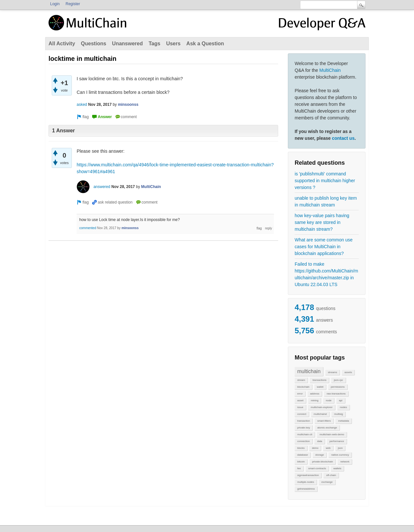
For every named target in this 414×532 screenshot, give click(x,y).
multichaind (320, 414)
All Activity (62, 44)
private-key (304, 428)
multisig (338, 414)
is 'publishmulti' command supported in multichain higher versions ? (325, 181)
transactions (319, 380)
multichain (309, 371)
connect (302, 414)
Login (55, 4)
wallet (320, 387)
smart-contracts (317, 468)
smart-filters (324, 421)
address (315, 394)
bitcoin (301, 462)
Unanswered (127, 44)
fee (299, 468)
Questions (93, 44)
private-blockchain (322, 462)
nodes (343, 407)
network (345, 462)
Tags (154, 44)
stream (301, 380)
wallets (337, 468)
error (300, 394)
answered (102, 187)
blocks (301, 448)
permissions (338, 387)
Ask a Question (205, 44)
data (320, 441)
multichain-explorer (321, 407)
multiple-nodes (306, 482)
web (328, 448)
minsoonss (128, 105)
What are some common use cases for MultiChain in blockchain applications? (324, 247)
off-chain (331, 475)
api (341, 400)
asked (82, 105)
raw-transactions (336, 394)
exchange (327, 482)
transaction (304, 421)
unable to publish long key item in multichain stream (326, 201)
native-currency (340, 455)
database (303, 455)
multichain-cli (305, 434)
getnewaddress (306, 489)
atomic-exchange (327, 428)
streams (332, 372)
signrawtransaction (308, 475)
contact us (343, 138)
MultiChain (330, 70)
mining (315, 400)
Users (173, 44)
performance (337, 441)
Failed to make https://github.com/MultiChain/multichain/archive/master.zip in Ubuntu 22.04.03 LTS (326, 274)
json (340, 448)
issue (300, 407)
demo (315, 448)
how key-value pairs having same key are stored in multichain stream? (322, 222)
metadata (343, 421)
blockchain (303, 387)
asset (300, 400)
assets (348, 372)
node (329, 400)
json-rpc (338, 380)
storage (320, 455)
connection (304, 441)
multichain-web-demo (332, 434)
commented (88, 228)
